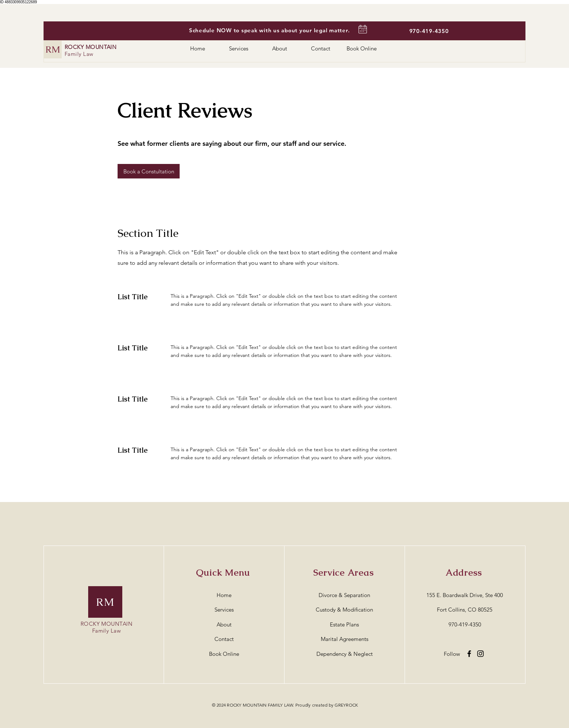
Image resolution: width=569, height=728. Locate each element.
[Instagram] (480, 654)
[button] (149, 171)
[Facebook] (469, 654)
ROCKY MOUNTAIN (91, 47)
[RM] (53, 50)
